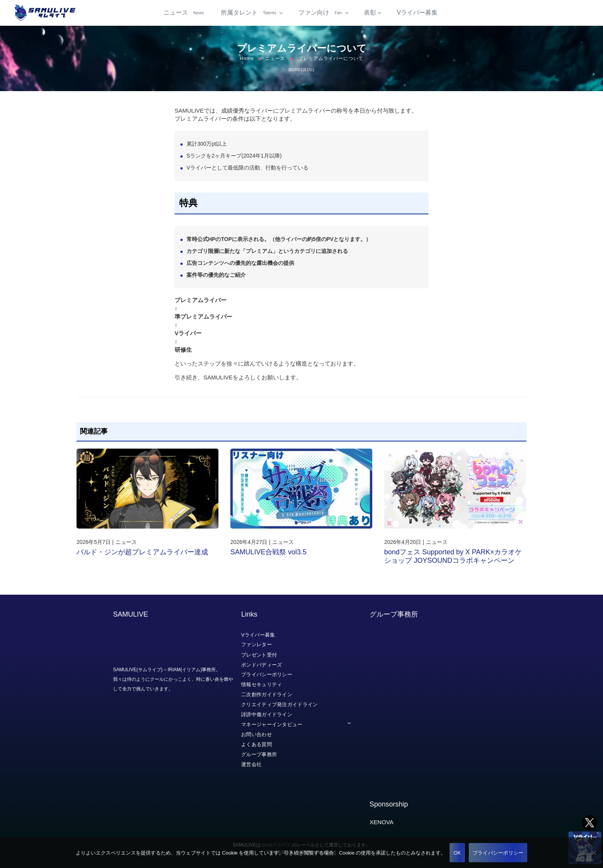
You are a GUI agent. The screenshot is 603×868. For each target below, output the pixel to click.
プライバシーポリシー (267, 674)
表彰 (370, 15)
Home (247, 63)
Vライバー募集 (417, 15)
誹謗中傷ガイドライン (267, 714)
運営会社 (251, 764)
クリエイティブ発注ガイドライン (280, 704)
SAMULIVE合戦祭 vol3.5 (268, 557)
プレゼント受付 (259, 654)
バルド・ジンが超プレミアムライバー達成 (142, 557)
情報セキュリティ (262, 684)
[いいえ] (593, 853)
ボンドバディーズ (262, 664)
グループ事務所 (259, 754)
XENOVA (381, 822)
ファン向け (321, 15)
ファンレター (257, 644)
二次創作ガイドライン (267, 694)
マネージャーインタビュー (272, 724)
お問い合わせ (257, 734)
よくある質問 (257, 744)
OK (457, 853)
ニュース (185, 15)
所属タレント (249, 15)
